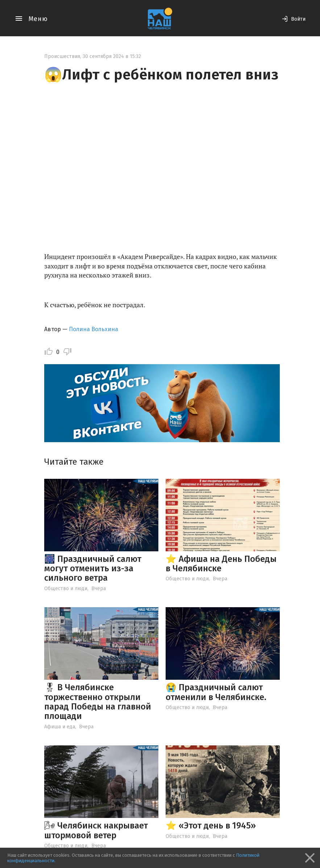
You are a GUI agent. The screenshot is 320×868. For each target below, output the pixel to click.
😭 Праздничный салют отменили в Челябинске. (216, 692)
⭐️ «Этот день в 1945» (211, 826)
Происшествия (62, 56)
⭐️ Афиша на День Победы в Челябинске (221, 564)
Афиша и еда (60, 727)
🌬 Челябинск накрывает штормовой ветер (96, 830)
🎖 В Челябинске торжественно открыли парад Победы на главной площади (98, 702)
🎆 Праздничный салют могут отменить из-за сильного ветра (93, 569)
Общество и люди (66, 589)
